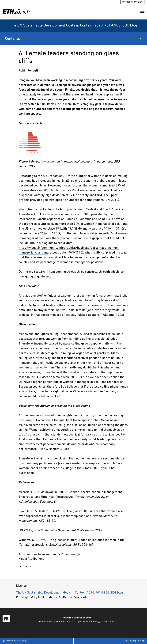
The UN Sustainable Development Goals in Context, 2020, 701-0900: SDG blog (74, 26)
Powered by (77, 618)
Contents (73, 39)
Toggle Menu (142, 12)
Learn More (109, 622)
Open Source (46, 622)
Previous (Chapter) (15, 641)
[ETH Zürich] (17, 11)
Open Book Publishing (88, 622)
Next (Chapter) (134, 641)
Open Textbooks (65, 622)
